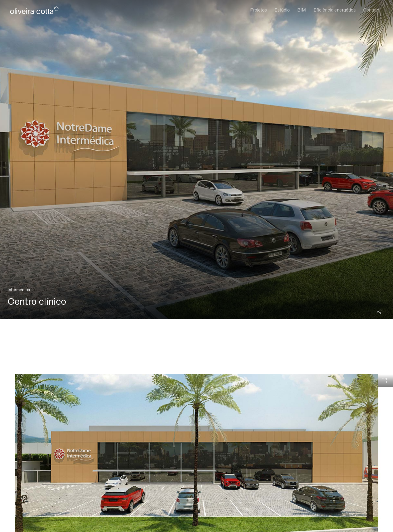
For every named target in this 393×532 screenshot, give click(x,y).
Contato (371, 10)
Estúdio (282, 10)
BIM (302, 10)
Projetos (259, 10)
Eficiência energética (335, 10)
